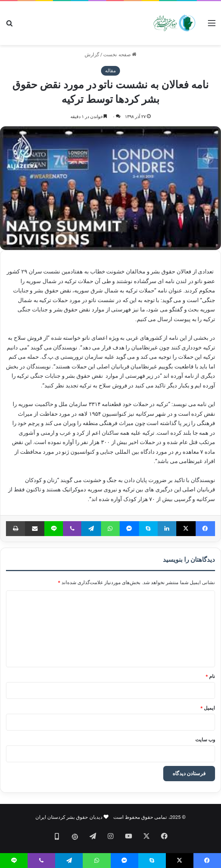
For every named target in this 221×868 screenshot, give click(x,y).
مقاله (110, 71)
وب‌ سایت (205, 740)
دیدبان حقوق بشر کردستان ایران (69, 817)
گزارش (92, 55)
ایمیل (208, 708)
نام (210, 676)
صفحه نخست (120, 55)
